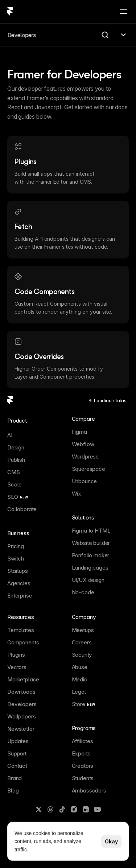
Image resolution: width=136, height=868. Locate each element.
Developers (22, 35)
